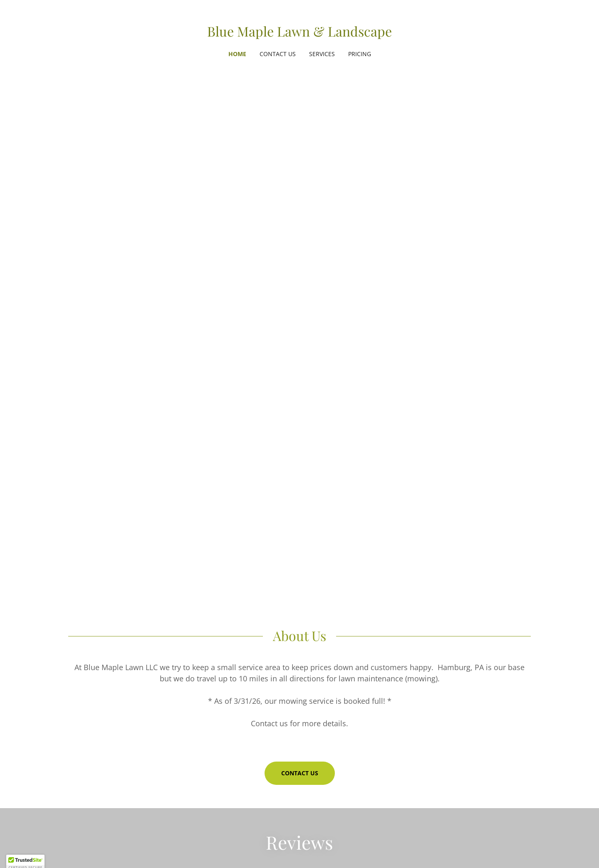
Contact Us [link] (278, 54)
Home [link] (237, 54)
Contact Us (300, 773)
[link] (299, 34)
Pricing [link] (360, 54)
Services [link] (322, 54)
